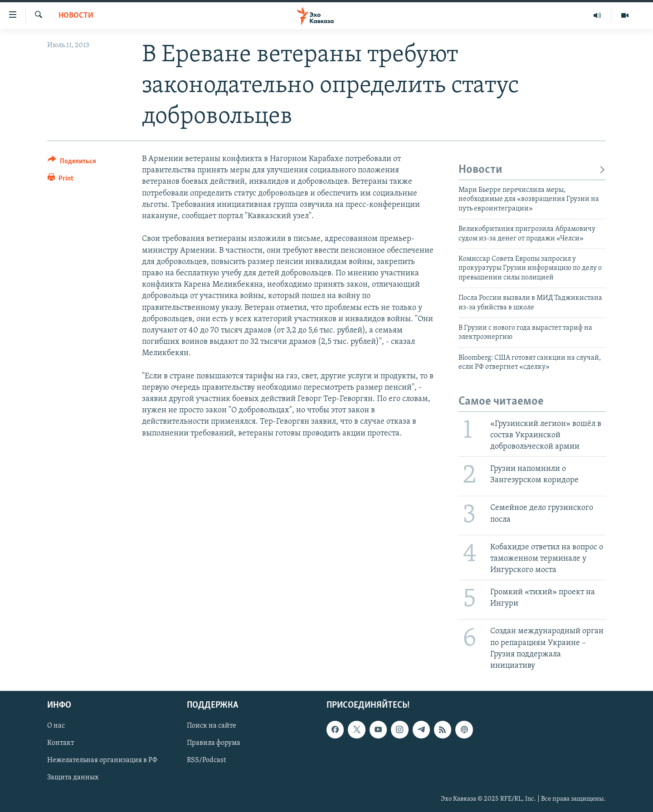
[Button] (72, 163)
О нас (56, 726)
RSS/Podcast (206, 761)
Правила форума (214, 744)
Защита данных (73, 778)
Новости (76, 16)
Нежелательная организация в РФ (102, 761)
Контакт (61, 744)
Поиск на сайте (212, 726)
